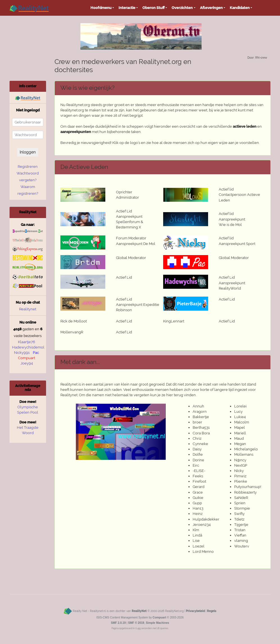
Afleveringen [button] (211, 8)
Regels (212, 611)
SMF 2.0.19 (118, 623)
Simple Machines (157, 623)
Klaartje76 (27, 342)
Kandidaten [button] (240, 8)
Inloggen (28, 152)
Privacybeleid (195, 611)
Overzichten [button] (182, 8)
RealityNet (139, 611)
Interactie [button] (127, 8)
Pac (36, 353)
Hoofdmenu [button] (101, 8)
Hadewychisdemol (28, 347)
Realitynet (28, 309)
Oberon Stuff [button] (153, 8)
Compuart (27, 358)
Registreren (28, 167)
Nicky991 (22, 353)
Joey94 (27, 363)
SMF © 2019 (136, 623)
